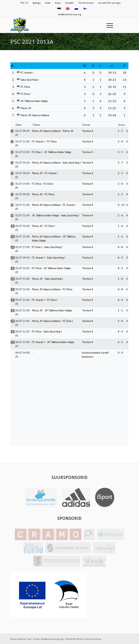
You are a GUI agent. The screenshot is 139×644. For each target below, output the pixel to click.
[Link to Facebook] (126, 25)
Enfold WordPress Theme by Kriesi (83, 639)
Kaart (58, 3)
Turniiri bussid (86, 3)
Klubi (48, 3)
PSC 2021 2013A (32, 42)
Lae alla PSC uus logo (109, 3)
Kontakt (69, 3)
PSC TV (24, 3)
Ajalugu (37, 3)
